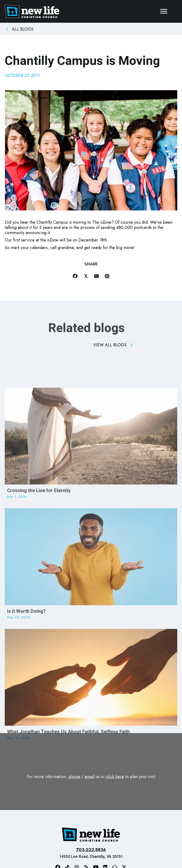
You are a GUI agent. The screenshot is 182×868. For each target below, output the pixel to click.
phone (74, 777)
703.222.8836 (91, 850)
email (90, 777)
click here (115, 777)
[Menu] (164, 11)
